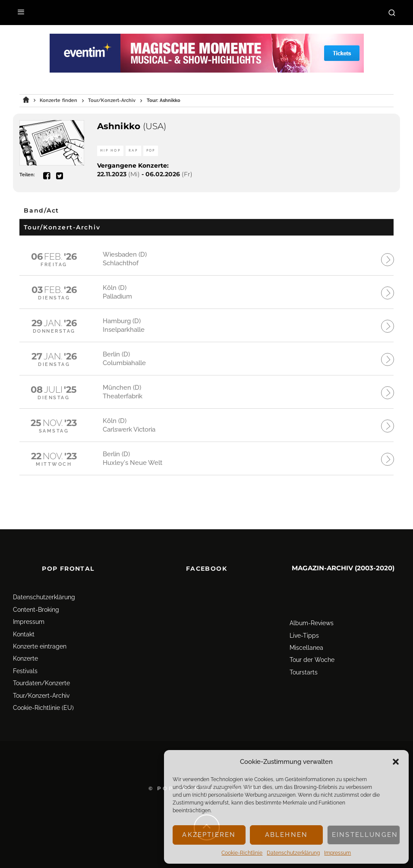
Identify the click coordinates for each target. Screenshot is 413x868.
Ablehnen (286, 835)
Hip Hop (110, 151)
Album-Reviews (312, 617)
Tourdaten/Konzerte (41, 677)
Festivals (25, 665)
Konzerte (25, 652)
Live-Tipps (304, 629)
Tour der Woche (312, 653)
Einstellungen (365, 835)
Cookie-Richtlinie (242, 853)
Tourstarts (304, 666)
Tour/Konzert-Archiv (41, 689)
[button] (396, 762)
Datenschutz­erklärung (293, 853)
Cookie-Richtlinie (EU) (43, 701)
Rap (133, 151)
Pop (151, 151)
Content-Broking (36, 603)
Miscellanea (306, 641)
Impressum (337, 853)
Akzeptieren (209, 835)
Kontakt (24, 627)
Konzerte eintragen (40, 640)
